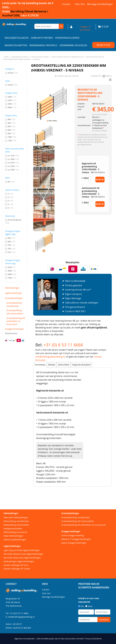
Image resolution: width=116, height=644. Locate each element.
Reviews (52, 365)
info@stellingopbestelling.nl (50, 357)
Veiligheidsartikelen (13, 529)
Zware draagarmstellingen (74, 543)
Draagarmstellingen (14, 329)
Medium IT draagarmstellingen (76, 539)
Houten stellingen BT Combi (17, 569)
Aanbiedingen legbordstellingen (19, 561)
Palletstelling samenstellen (16, 525)
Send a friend (64, 365)
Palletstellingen (12, 288)
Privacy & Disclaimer (93, 639)
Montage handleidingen (100, 4)
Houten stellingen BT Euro (16, 565)
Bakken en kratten (16, 45)
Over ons (80, 4)
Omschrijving (40, 365)
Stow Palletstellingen (13, 536)
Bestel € (103, 45)
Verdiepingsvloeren (67, 38)
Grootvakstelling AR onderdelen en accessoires (16, 321)
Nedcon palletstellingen (15, 540)
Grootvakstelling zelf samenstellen (15, 312)
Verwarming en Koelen (73, 45)
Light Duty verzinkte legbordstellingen (22, 550)
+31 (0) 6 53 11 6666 (63, 345)
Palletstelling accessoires (15, 532)
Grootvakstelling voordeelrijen (14, 304)
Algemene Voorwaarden (24, 639)
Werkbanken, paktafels (43, 45)
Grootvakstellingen (14, 298)
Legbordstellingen (14, 293)
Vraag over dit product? (81, 365)
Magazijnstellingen (17, 38)
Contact (66, 4)
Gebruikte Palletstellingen (16, 517)
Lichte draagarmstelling (73, 535)
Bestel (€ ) (100, 180)
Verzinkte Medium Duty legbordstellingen (23, 554)
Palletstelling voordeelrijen (16, 521)
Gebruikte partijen (42, 38)
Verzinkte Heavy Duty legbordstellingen (22, 558)
